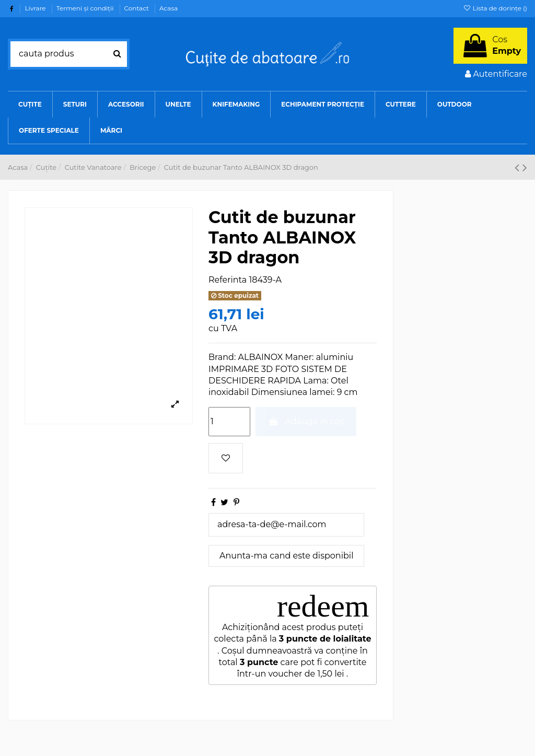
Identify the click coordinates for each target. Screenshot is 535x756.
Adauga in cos (306, 421)
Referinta (228, 280)
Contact (137, 8)
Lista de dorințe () (495, 8)
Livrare (36, 8)
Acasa (168, 8)
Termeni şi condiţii (86, 8)
